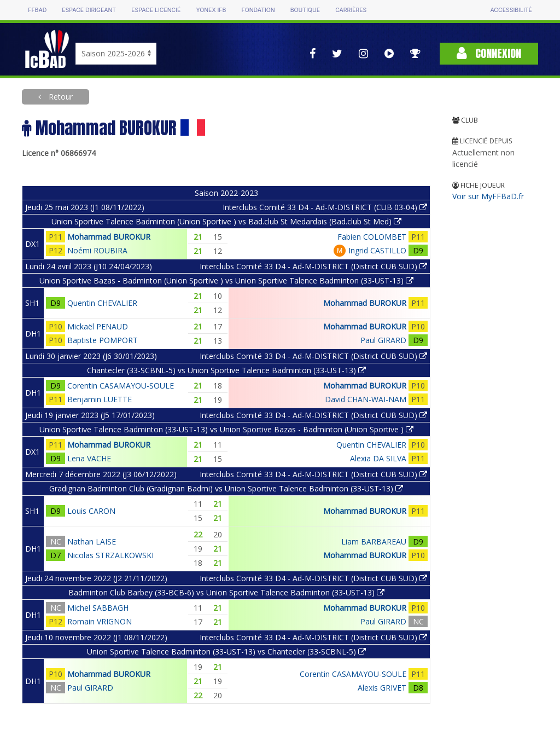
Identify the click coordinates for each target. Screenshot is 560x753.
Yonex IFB (211, 10)
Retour (60, 97)
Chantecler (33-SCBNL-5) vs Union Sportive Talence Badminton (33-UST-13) (226, 370)
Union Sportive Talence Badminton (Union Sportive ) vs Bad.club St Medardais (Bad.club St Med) (226, 221)
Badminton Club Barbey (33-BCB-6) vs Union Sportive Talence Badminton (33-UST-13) (226, 592)
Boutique (305, 10)
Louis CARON (91, 511)
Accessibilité (511, 10)
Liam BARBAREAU (374, 541)
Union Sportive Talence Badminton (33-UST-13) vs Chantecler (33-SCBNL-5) (226, 651)
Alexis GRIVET (382, 688)
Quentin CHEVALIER (102, 303)
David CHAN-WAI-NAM (366, 399)
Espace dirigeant (89, 10)
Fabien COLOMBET (372, 237)
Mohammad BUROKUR (109, 237)
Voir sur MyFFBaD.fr (488, 196)
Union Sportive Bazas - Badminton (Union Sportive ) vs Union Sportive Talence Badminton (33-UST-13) (226, 280)
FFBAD (37, 10)
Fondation (258, 10)
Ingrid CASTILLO (377, 250)
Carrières (351, 10)
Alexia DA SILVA (378, 458)
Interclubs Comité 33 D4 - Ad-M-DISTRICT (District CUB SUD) (313, 266)
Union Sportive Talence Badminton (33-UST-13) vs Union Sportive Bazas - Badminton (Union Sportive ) (226, 429)
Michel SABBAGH (98, 608)
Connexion (489, 53)
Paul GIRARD (383, 340)
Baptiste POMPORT (103, 340)
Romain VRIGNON (100, 621)
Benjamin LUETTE (100, 399)
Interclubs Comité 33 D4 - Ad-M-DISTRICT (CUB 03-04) (325, 207)
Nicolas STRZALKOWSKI (110, 555)
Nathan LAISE (92, 541)
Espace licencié (156, 10)
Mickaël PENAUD (98, 326)
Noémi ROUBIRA (97, 250)
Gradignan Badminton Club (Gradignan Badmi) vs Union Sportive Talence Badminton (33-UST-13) (226, 488)
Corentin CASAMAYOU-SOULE (121, 386)
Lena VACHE (89, 458)
